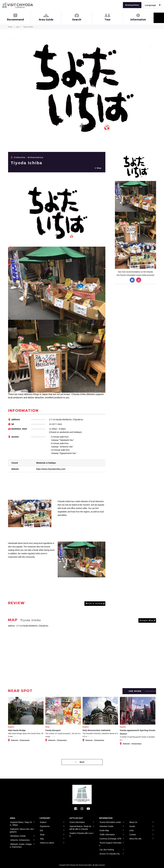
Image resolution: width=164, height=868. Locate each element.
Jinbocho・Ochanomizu (29, 157)
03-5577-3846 (56, 424)
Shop (99, 168)
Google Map (147, 620)
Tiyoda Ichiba (27, 163)
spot (18, 27)
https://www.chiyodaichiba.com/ (51, 469)
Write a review (94, 604)
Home (10, 27)
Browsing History (132, 5)
